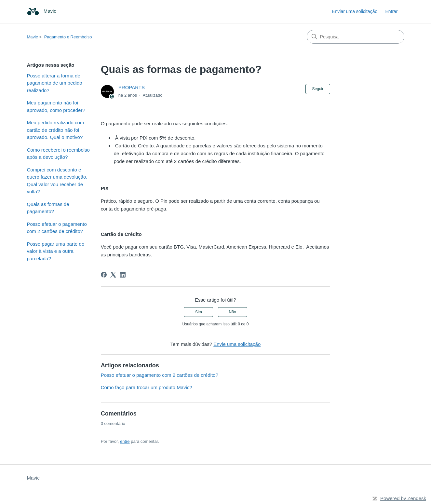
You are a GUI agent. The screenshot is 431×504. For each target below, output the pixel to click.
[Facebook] (104, 275)
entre (125, 441)
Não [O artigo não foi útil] (233, 312)
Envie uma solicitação (237, 344)
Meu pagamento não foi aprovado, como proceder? (56, 106)
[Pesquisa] (356, 37)
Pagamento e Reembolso (68, 37)
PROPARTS (132, 87)
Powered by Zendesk (403, 498)
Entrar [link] (391, 11)
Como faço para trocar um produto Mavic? (147, 387)
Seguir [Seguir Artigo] (318, 89)
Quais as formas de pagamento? (48, 208)
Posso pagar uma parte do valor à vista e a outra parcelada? (56, 251)
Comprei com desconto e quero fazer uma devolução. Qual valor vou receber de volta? (57, 181)
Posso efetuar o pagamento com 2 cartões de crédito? (57, 228)
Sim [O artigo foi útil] (199, 312)
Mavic (33, 37)
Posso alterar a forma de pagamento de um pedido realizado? (55, 83)
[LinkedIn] (123, 275)
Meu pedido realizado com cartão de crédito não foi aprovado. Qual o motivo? (56, 130)
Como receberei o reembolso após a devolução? (58, 154)
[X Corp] (113, 275)
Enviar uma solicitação (355, 11)
